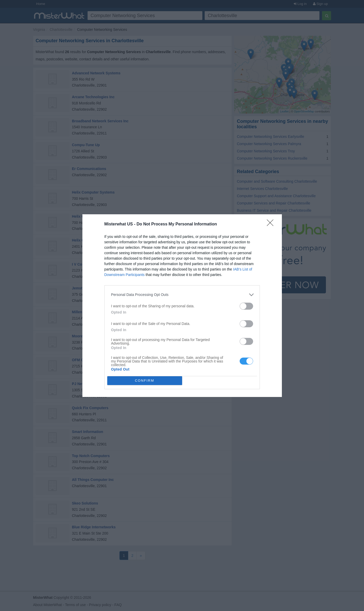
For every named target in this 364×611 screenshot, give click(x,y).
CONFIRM (145, 380)
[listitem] (182, 294)
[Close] (272, 224)
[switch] (246, 306)
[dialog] (182, 305)
